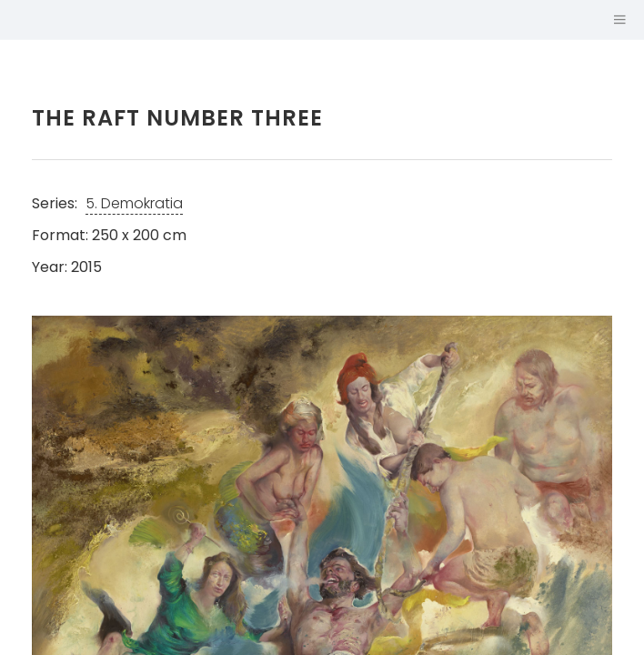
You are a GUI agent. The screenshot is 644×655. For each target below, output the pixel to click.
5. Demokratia (134, 203)
